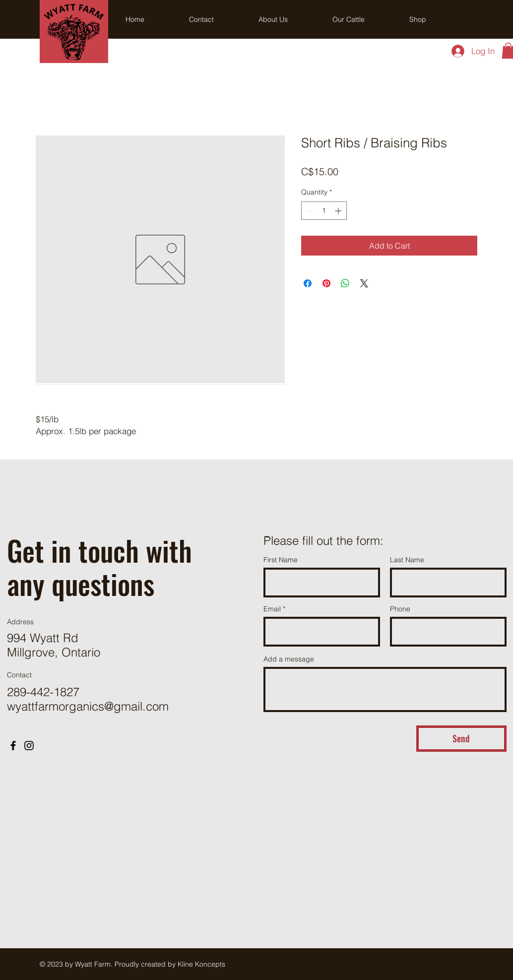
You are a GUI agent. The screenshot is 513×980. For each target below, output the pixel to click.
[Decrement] (309, 211)
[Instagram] (29, 746)
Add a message (289, 659)
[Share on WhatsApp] (345, 283)
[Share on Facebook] (308, 283)
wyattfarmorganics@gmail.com (88, 706)
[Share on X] (364, 283)
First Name (281, 560)
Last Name (407, 560)
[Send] (461, 739)
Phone (400, 609)
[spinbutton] (324, 211)
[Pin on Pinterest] (326, 283)
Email (272, 609)
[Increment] (339, 211)
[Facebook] (13, 746)
